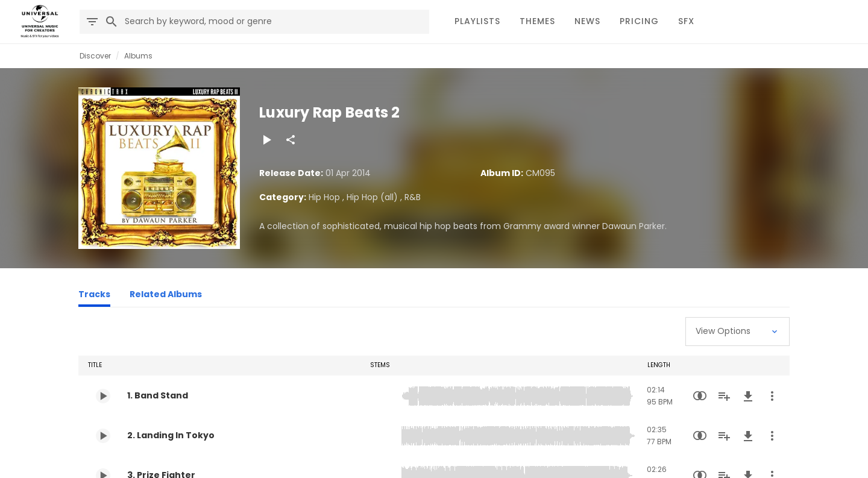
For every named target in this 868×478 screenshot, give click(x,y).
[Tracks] (94, 296)
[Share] (291, 140)
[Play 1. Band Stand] (103, 396)
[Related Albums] (166, 296)
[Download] (748, 396)
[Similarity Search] (700, 396)
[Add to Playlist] (724, 396)
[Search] (112, 22)
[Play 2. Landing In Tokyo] (103, 436)
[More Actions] (772, 396)
